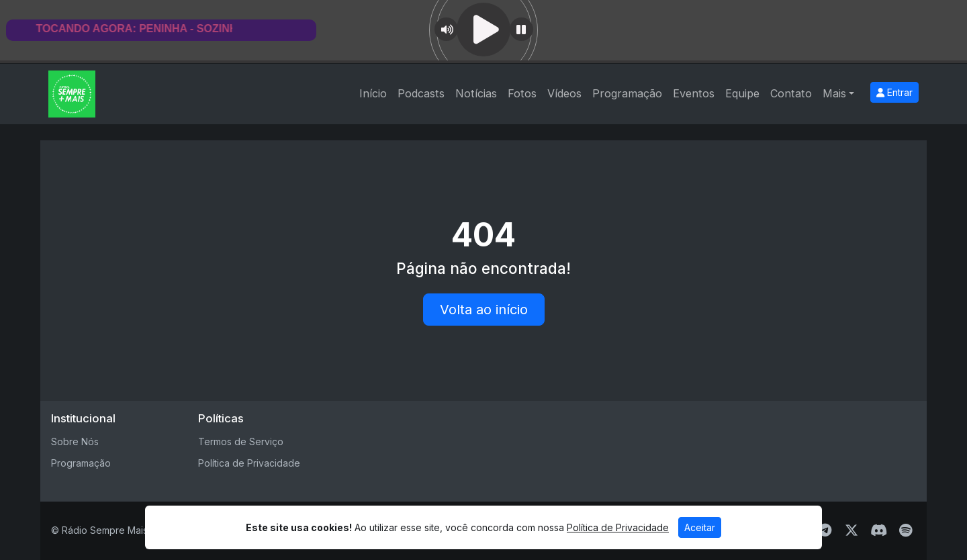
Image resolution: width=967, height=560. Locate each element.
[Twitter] (851, 530)
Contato (791, 93)
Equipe (742, 93)
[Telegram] (825, 530)
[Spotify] (906, 530)
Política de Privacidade (249, 463)
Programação (627, 93)
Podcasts (421, 93)
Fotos (522, 93)
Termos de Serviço (241, 441)
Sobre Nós (75, 441)
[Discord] (879, 530)
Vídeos (564, 93)
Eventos (694, 93)
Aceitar (700, 527)
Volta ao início (484, 310)
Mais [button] (834, 93)
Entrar (894, 92)
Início (373, 93)
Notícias (476, 93)
